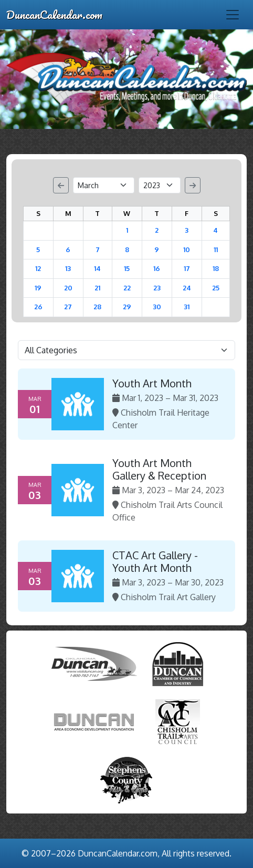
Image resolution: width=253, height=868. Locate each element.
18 (216, 268)
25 (216, 288)
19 (38, 288)
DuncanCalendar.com (54, 14)
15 (127, 268)
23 (157, 288)
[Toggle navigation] (233, 15)
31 (187, 307)
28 (97, 307)
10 (187, 249)
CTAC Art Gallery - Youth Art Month (155, 561)
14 (97, 268)
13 (68, 268)
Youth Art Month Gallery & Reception (159, 469)
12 (38, 268)
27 (68, 307)
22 (127, 288)
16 (157, 268)
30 (157, 307)
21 (97, 288)
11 (216, 249)
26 (38, 307)
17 (187, 268)
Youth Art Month (152, 383)
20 (68, 288)
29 (127, 307)
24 (187, 288)
